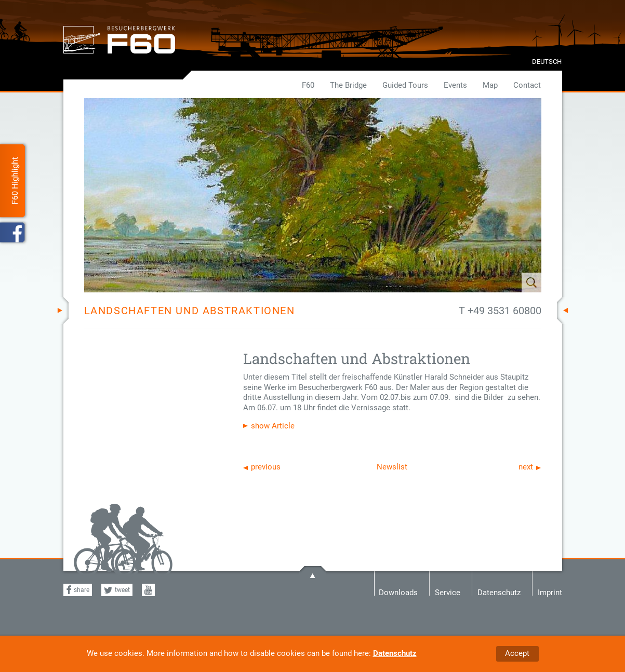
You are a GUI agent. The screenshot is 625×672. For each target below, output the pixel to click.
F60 (308, 85)
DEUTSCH (547, 62)
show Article (273, 426)
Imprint (550, 592)
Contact (527, 85)
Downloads (398, 592)
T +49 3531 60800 (500, 311)
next (526, 467)
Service (448, 592)
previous (266, 467)
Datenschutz (395, 653)
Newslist (392, 467)
